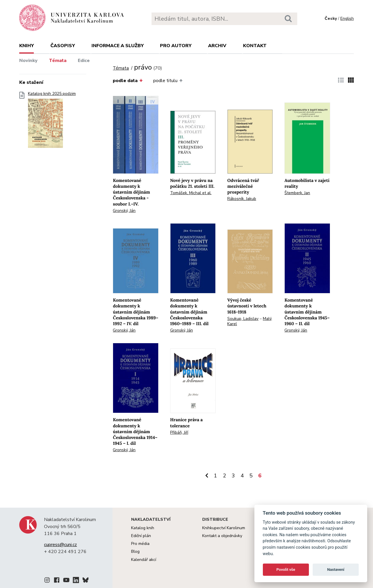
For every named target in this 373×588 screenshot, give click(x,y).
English (347, 18)
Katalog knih (143, 528)
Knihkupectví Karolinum (224, 528)
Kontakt (255, 46)
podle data (128, 81)
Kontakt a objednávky (222, 536)
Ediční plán (141, 536)
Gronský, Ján (124, 211)
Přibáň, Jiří (179, 432)
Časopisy (63, 46)
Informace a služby (118, 46)
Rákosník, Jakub (242, 199)
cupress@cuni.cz (60, 545)
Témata (58, 61)
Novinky (28, 61)
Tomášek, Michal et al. (191, 193)
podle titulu (168, 81)
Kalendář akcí (144, 560)
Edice (84, 61)
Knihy (27, 46)
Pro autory (176, 46)
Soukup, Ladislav (243, 319)
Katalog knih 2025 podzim (52, 122)
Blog (135, 551)
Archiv (217, 46)
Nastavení (336, 570)
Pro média (140, 544)
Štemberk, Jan (297, 193)
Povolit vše (286, 570)
